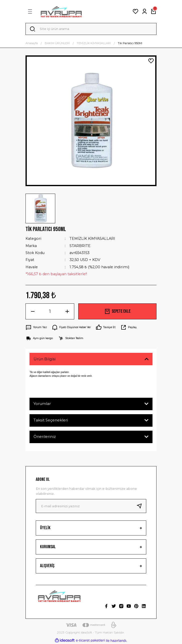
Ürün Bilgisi (44, 359)
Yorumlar (42, 404)
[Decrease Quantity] (33, 311)
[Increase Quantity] (67, 311)
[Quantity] (50, 311)
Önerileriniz (45, 437)
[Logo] (61, 11)
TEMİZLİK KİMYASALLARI (92, 239)
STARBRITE (80, 246)
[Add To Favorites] (151, 61)
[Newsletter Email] (91, 506)
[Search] (91, 29)
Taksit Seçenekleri (51, 420)
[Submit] (141, 506)
